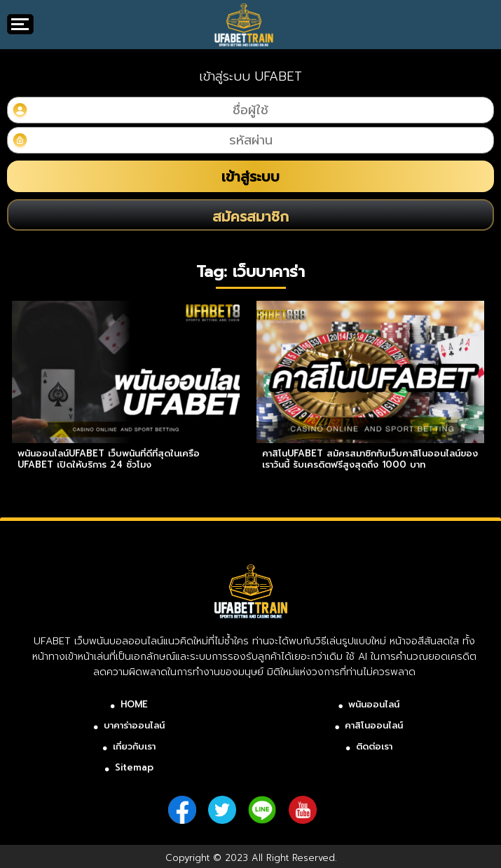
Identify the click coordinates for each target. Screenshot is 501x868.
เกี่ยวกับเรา (134, 746)
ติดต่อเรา (374, 746)
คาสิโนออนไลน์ (374, 725)
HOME (134, 704)
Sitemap (134, 767)
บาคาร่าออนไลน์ (134, 725)
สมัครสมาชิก (251, 217)
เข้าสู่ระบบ (251, 177)
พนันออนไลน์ (374, 704)
